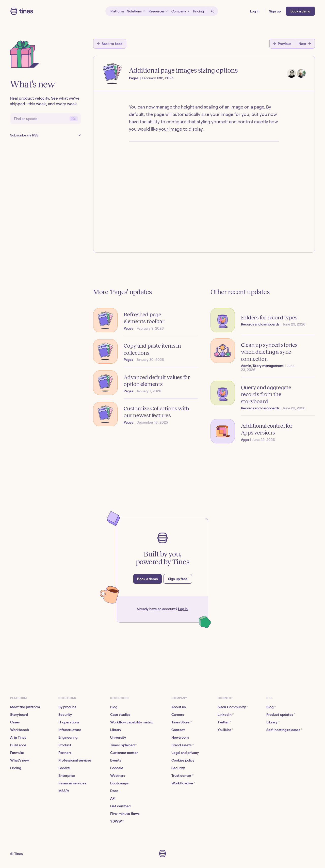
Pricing (16, 768)
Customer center (124, 753)
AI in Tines (18, 737)
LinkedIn (226, 714)
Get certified (120, 806)
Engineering (68, 737)
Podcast (117, 768)
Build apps (18, 745)
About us (178, 707)
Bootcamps (119, 783)
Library (116, 730)
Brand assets (182, 745)
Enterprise (67, 776)
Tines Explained (123, 745)
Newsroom (180, 737)
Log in (183, 609)
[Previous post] (282, 44)
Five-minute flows (125, 814)
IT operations (69, 722)
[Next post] (305, 44)
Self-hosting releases (284, 730)
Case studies (120, 715)
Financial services (72, 783)
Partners (65, 753)
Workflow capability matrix (132, 722)
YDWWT (117, 821)
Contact (178, 730)
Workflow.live (183, 783)
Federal (64, 768)
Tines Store (181, 722)
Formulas (17, 753)
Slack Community (233, 707)
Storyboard (19, 715)
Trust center (182, 775)
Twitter (224, 722)
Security (65, 715)
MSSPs (64, 791)
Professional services (75, 760)
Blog (114, 707)
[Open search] (213, 11)
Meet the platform (25, 707)
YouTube (225, 730)
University (118, 737)
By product (67, 707)
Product (65, 745)
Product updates (281, 714)
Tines (18, 854)
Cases (15, 722)
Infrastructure (70, 730)
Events (116, 760)
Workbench (20, 730)
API (113, 798)
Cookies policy (183, 760)
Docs (114, 791)
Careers (178, 715)
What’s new (20, 760)
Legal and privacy (185, 753)
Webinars (118, 776)
